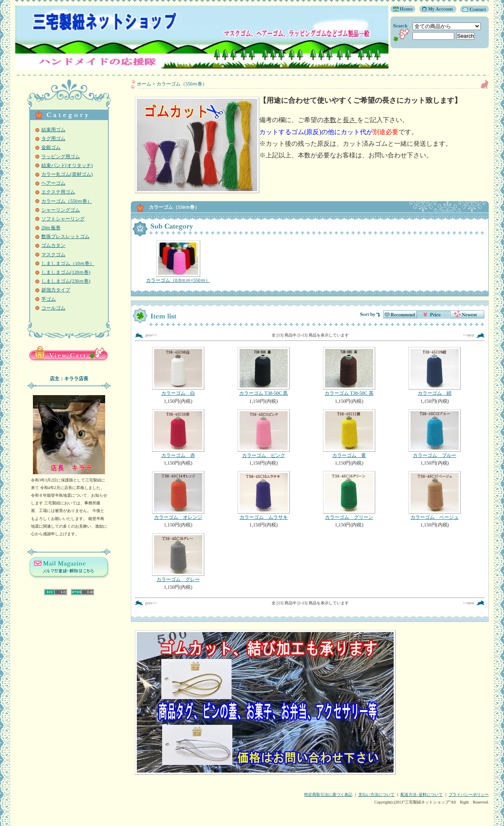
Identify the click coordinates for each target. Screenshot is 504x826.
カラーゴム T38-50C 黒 (263, 371)
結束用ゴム (53, 130)
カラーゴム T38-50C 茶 (349, 371)
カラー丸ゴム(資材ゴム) (67, 174)
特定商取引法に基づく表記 (328, 794)
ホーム (144, 84)
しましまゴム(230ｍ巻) (66, 281)
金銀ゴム (51, 147)
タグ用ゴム (53, 139)
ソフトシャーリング (63, 219)
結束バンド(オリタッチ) (67, 165)
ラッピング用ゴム (61, 157)
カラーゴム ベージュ (434, 496)
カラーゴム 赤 (178, 434)
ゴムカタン (53, 245)
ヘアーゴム (53, 183)
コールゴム (53, 308)
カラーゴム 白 (178, 371)
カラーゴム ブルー (434, 434)
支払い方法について (376, 794)
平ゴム (49, 299)
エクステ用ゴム (58, 192)
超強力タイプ (56, 290)
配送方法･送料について (422, 794)
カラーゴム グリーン (349, 496)
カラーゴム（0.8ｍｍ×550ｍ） (178, 262)
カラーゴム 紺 (434, 371)
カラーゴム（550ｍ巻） (67, 201)
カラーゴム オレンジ (178, 496)
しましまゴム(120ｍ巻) (66, 272)
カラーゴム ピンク (263, 434)
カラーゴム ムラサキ (263, 496)
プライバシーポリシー (469, 794)
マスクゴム (53, 255)
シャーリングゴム (61, 210)
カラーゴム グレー (178, 558)
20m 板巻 (51, 228)
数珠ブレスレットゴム (65, 237)
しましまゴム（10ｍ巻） (68, 263)
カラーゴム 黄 (349, 434)
